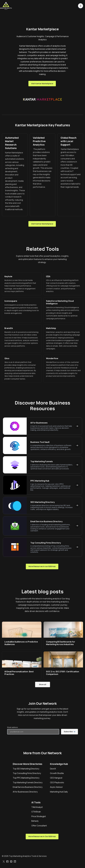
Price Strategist (39, 816)
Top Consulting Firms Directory (27, 773)
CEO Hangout (56, 778)
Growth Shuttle (57, 773)
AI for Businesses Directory (25, 792)
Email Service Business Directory (28, 787)
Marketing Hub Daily (59, 792)
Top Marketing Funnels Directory (28, 782)
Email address (13, 727)
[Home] (7, 6)
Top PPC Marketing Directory (26, 778)
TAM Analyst (37, 807)
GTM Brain (36, 812)
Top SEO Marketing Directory (26, 769)
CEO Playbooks (57, 782)
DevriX (53, 769)
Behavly (35, 821)
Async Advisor (56, 787)
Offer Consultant (39, 826)
